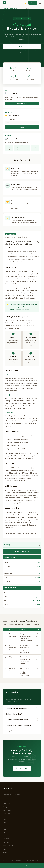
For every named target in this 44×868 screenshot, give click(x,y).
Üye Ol (22, 53)
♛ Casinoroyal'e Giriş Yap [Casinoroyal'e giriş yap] (22, 551)
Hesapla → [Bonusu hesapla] (22, 127)
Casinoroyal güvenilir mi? (22, 714)
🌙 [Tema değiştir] (26, 3)
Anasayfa (5, 8)
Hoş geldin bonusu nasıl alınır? (22, 731)
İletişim (5, 852)
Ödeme (5, 830)
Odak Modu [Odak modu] (27, 237)
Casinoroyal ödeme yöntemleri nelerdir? (22, 725)
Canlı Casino (6, 803)
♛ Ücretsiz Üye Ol (22, 768)
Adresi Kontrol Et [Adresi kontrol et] (22, 104)
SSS (4, 833)
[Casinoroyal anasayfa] (9, 3)
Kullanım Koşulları (8, 846)
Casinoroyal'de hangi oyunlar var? (22, 720)
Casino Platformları (15, 8)
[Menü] (40, 3)
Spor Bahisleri (7, 810)
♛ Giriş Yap (22, 47)
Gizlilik (5, 849)
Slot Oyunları (6, 807)
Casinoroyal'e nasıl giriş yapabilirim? (22, 708)
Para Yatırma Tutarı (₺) (11, 119)
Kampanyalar (7, 813)
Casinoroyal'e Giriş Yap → (22, 866)
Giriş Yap (33, 3)
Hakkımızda (6, 842)
